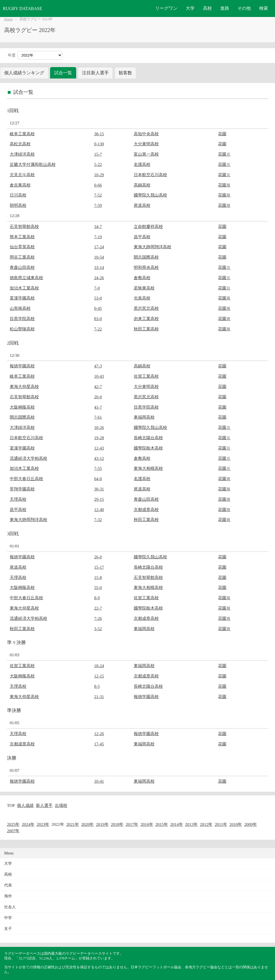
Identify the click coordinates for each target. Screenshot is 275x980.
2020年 (87, 824)
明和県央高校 (146, 267)
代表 (8, 885)
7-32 (98, 520)
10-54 (99, 257)
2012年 (206, 824)
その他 (244, 8)
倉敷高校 (142, 278)
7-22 (98, 329)
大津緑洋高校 (22, 154)
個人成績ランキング (24, 73)
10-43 (99, 376)
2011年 (221, 824)
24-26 (99, 278)
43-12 (99, 458)
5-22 (98, 164)
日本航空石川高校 (150, 175)
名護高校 (142, 164)
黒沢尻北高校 (146, 308)
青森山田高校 (22, 267)
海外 (8, 896)
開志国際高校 (146, 257)
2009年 (250, 824)
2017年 (132, 824)
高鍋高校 (142, 185)
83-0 (98, 319)
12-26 (99, 734)
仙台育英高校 (22, 247)
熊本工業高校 (22, 237)
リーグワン (166, 8)
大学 (190, 8)
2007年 (13, 831)
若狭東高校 (144, 288)
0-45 (98, 308)
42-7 (98, 386)
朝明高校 (18, 205)
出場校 (61, 805)
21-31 (99, 697)
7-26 (98, 618)
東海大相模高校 (148, 468)
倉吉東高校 (20, 185)
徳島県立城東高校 (26, 278)
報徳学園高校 (22, 366)
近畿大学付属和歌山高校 (33, 164)
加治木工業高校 (24, 288)
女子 (8, 929)
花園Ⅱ (224, 154)
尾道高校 (142, 205)
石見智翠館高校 (24, 226)
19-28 (99, 438)
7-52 (98, 195)
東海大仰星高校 (24, 386)
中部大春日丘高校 (26, 479)
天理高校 (18, 499)
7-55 (98, 468)
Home (8, 19)
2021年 (73, 824)
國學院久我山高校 (150, 195)
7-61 (98, 417)
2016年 (147, 824)
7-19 (98, 237)
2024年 (28, 824)
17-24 (99, 247)
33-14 (99, 267)
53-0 (98, 298)
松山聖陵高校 (22, 329)
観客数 (125, 73)
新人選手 (44, 805)
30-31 (99, 489)
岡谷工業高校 (22, 257)
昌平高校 (142, 237)
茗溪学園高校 (22, 298)
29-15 (99, 499)
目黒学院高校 (22, 319)
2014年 (176, 824)
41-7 (98, 407)
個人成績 (25, 805)
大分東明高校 (146, 144)
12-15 (99, 676)
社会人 (10, 907)
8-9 (97, 598)
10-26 (99, 427)
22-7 (98, 608)
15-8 (98, 577)
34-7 (98, 226)
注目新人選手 (95, 73)
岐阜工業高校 (22, 134)
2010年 (236, 824)
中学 (8, 918)
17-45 (99, 744)
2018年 (117, 824)
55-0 (98, 587)
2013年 (191, 824)
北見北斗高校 (22, 175)
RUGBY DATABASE (23, 8)
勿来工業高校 (146, 319)
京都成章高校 (146, 509)
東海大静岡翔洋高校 (153, 247)
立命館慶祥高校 (148, 226)
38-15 (99, 134)
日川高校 (18, 195)
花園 (222, 134)
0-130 (99, 144)
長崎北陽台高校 (148, 438)
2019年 (102, 824)
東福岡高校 (144, 417)
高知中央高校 (146, 134)
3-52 (98, 629)
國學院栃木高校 (148, 448)
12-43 (99, 448)
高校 (207, 8)
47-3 (98, 366)
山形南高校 (20, 308)
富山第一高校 (146, 154)
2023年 (43, 824)
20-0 (98, 397)
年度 (12, 55)
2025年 (13, 824)
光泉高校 (142, 298)
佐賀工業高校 (146, 376)
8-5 (97, 686)
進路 (225, 8)
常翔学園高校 (22, 489)
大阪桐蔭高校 (22, 407)
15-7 (98, 154)
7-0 (97, 288)
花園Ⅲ (224, 185)
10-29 (99, 175)
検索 (264, 8)
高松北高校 (20, 144)
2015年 (162, 824)
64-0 (98, 479)
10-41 (99, 781)
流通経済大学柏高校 (29, 458)
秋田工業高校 (146, 329)
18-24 (99, 666)
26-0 (98, 557)
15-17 (99, 567)
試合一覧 (63, 73)
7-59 (98, 205)
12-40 (99, 509)
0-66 (98, 185)
